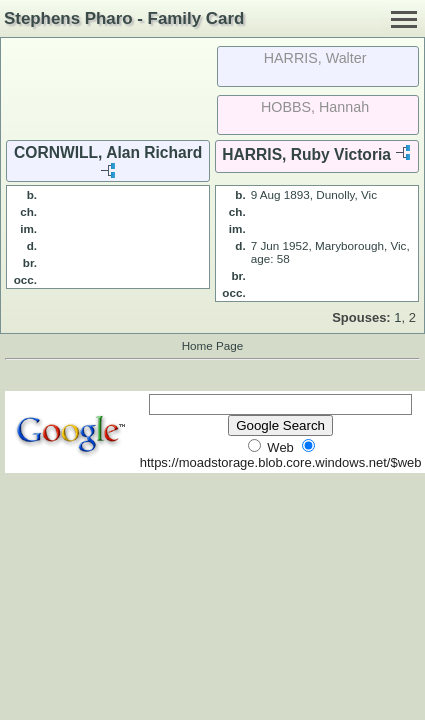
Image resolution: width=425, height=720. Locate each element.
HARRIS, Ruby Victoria (306, 154)
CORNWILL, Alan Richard (108, 152)
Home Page (213, 345)
